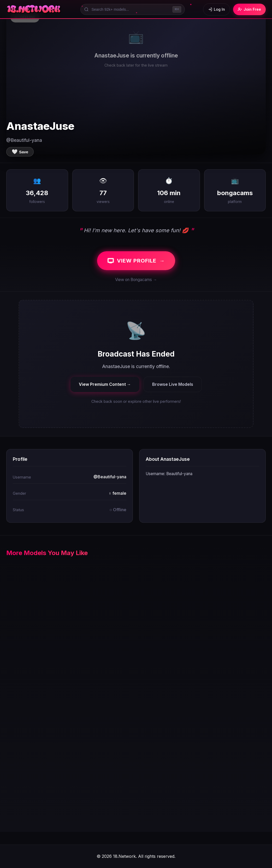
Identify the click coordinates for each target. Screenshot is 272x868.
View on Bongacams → (136, 280)
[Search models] (133, 9)
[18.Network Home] (34, 9)
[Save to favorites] (20, 152)
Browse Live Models (173, 384)
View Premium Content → (105, 384)
